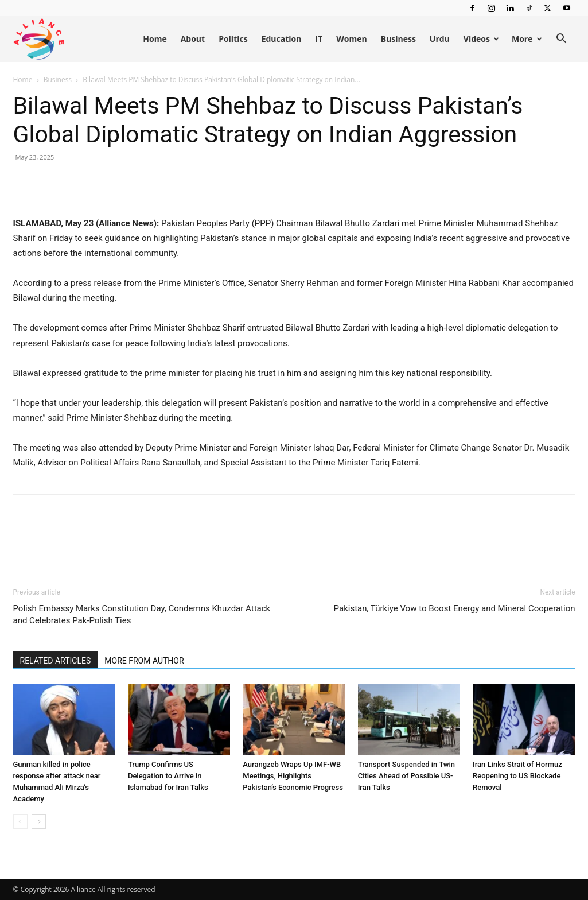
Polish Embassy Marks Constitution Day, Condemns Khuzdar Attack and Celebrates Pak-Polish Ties (142, 614)
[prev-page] (20, 822)
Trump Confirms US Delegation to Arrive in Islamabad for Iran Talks (168, 776)
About (193, 39)
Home (155, 39)
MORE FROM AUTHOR (144, 661)
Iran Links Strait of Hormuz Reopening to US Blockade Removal (517, 776)
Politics (233, 39)
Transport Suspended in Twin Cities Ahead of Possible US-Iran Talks (406, 776)
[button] (562, 40)
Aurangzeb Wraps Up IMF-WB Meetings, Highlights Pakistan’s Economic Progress (293, 776)
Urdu (440, 39)
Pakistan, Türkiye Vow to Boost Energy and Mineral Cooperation (455, 608)
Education (282, 39)
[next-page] (39, 822)
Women (351, 39)
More (527, 39)
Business (398, 39)
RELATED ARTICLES (56, 661)
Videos (481, 39)
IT (319, 39)
